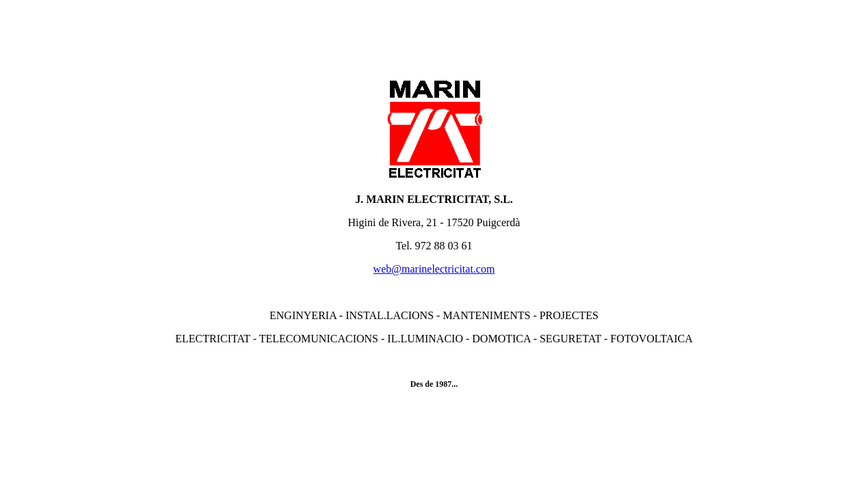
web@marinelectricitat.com (434, 269)
